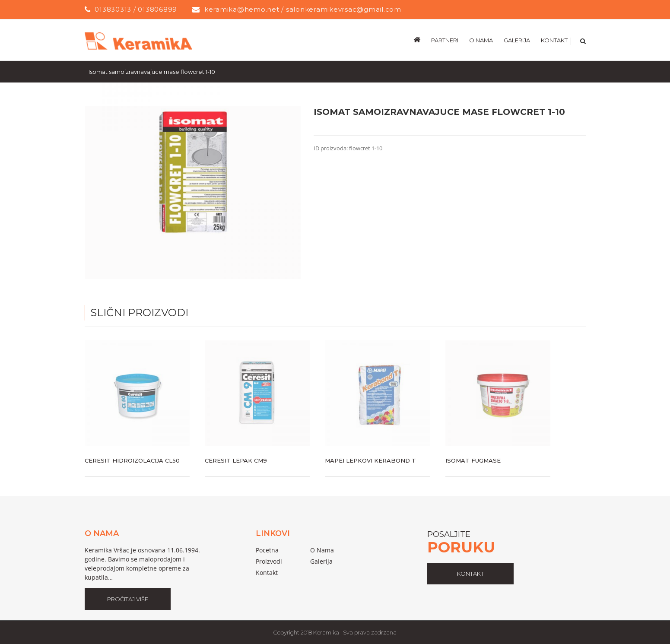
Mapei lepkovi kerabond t (370, 460)
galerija (321, 561)
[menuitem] (422, 40)
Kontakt (267, 572)
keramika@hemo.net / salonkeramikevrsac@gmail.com (303, 9)
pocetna (267, 550)
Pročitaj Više (128, 599)
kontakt (470, 573)
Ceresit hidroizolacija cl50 (132, 460)
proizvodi (269, 561)
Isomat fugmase (473, 460)
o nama (322, 550)
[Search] (582, 40)
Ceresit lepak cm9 (236, 460)
